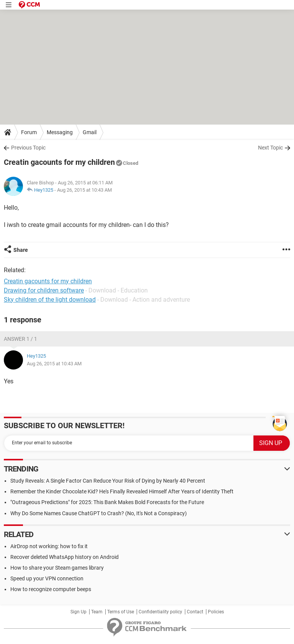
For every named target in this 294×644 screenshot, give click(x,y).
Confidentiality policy (160, 612)
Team (97, 612)
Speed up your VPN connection (47, 578)
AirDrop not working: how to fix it (49, 546)
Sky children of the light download (50, 300)
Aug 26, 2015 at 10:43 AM (84, 190)
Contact (195, 612)
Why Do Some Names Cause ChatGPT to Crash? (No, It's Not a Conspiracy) (99, 513)
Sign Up (78, 612)
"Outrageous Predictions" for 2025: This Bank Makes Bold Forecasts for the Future (107, 502)
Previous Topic (28, 148)
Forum (29, 132)
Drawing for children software (44, 290)
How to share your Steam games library (57, 568)
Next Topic (270, 148)
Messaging (60, 132)
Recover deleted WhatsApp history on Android (65, 557)
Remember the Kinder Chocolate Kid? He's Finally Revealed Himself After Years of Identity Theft (122, 491)
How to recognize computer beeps (51, 589)
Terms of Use (121, 612)
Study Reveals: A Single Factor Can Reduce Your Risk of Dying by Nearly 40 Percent (108, 481)
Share (21, 250)
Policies (216, 612)
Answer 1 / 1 (20, 339)
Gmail (90, 132)
